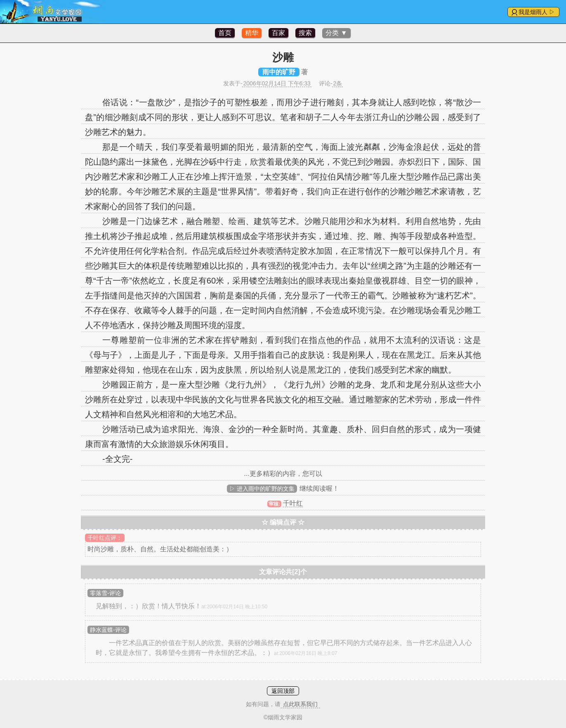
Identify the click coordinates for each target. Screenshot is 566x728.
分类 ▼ (336, 33)
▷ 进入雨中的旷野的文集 (262, 489)
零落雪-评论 (105, 593)
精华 (252, 33)
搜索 (305, 33)
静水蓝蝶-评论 (108, 630)
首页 (225, 33)
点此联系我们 (300, 704)
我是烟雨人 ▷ (537, 12)
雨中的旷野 (279, 72)
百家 (278, 33)
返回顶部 (283, 691)
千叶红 (293, 503)
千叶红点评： (105, 538)
